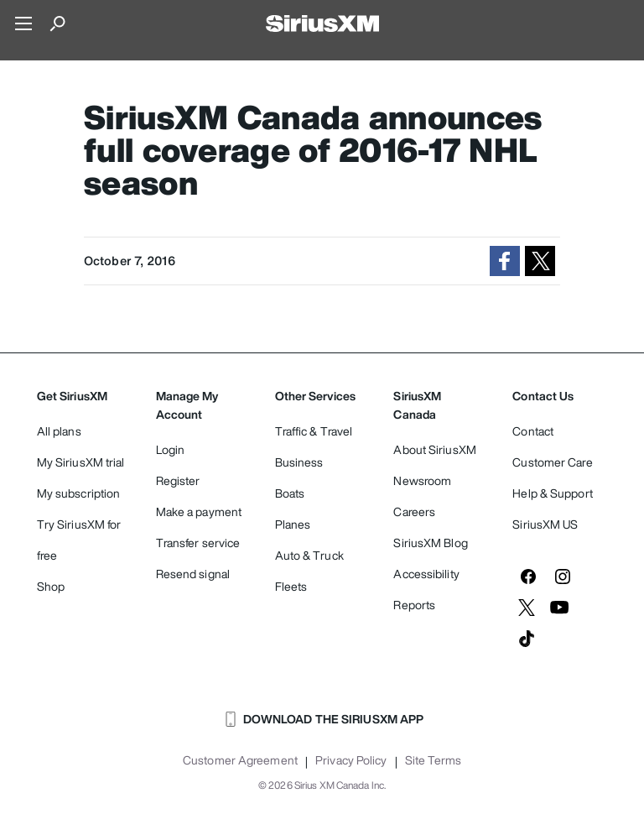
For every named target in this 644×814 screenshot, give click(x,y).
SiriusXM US (545, 524)
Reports (414, 605)
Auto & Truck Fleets (309, 571)
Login (171, 449)
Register (178, 480)
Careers (414, 511)
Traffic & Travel (314, 431)
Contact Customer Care (552, 446)
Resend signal (193, 574)
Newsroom (422, 480)
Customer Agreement (240, 760)
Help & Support (552, 493)
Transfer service (198, 543)
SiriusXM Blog (430, 543)
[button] (505, 261)
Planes (293, 524)
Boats (290, 493)
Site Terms (433, 760)
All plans (59, 431)
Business (299, 462)
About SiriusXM (434, 449)
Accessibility (426, 574)
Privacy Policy (351, 760)
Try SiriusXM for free (79, 540)
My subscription (79, 493)
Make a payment (199, 511)
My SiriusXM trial (81, 462)
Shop (51, 586)
